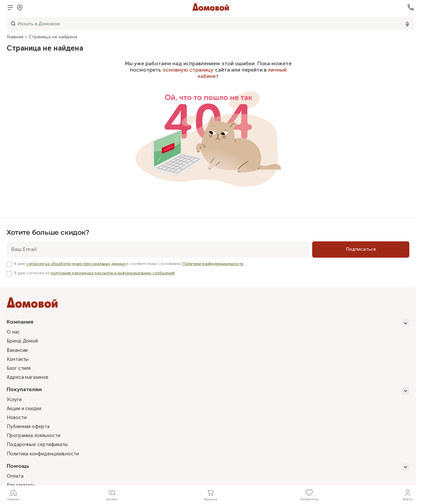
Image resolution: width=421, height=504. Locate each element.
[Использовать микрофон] (407, 24)
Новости (17, 421)
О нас (14, 332)
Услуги (15, 402)
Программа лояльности (36, 439)
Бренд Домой (24, 342)
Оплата (16, 481)
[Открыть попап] (20, 7)
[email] (158, 250)
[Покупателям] (208, 392)
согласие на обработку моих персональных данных (76, 264)
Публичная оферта (30, 430)
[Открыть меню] (10, 7)
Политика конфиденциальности (47, 458)
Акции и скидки (26, 411)
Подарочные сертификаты (40, 449)
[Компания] (208, 323)
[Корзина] (211, 495)
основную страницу (188, 70)
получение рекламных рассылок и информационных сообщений (113, 273)
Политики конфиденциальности (213, 264)
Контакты (19, 361)
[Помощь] (208, 471)
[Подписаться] (361, 250)
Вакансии (18, 351)
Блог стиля (20, 370)
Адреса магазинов (30, 379)
